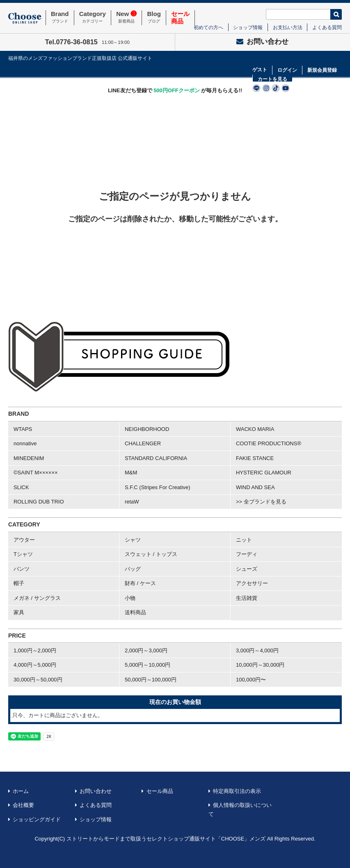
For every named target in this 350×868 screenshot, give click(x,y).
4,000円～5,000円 (35, 665)
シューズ (247, 569)
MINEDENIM (29, 458)
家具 (19, 612)
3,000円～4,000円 (257, 650)
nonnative (25, 443)
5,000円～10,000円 (148, 665)
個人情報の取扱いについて (240, 810)
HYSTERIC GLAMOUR (264, 473)
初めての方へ (208, 27)
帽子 (19, 583)
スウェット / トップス (151, 554)
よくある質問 (327, 27)
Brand (60, 18)
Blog (154, 18)
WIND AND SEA (255, 487)
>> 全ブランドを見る (261, 502)
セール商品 (160, 791)
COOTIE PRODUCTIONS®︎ (269, 443)
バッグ (133, 569)
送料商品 (135, 612)
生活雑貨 (247, 598)
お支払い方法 (288, 27)
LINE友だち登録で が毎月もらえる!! (175, 90)
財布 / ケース (140, 583)
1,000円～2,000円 (35, 650)
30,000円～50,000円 (38, 680)
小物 (130, 598)
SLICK (21, 487)
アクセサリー (252, 583)
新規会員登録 (322, 70)
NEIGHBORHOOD (147, 429)
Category (93, 18)
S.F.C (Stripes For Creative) (158, 487)
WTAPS (23, 429)
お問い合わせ (262, 42)
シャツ (133, 540)
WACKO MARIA (255, 429)
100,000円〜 (251, 680)
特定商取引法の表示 (237, 791)
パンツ (22, 569)
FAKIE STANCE (255, 458)
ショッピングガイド (37, 819)
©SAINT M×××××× (36, 473)
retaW (132, 502)
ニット (244, 540)
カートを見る (272, 79)
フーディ (247, 554)
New (126, 18)
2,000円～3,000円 (146, 650)
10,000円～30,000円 (260, 665)
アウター (24, 540)
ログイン (287, 70)
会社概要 (23, 805)
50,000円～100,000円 (151, 680)
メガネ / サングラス (37, 598)
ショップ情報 (248, 27)
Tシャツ (23, 554)
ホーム (21, 791)
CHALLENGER (143, 443)
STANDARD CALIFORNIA (156, 458)
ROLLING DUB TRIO (39, 502)
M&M (131, 473)
